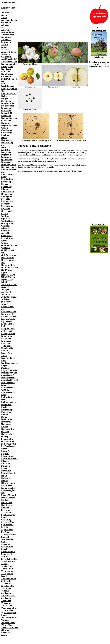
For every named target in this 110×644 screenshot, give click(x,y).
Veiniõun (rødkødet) (6, 592)
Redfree (5, 481)
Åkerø (4, 635)
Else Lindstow (8, 174)
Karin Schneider (9, 312)
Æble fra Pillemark (6, 631)
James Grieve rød (9, 285)
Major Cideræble (9, 370)
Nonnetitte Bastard (6, 425)
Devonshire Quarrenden (7, 158)
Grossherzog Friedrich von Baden (7, 238)
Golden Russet (8, 221)
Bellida (4, 84)
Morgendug (6, 410)
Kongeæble (6, 339)
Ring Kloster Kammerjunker (8, 487)
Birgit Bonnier (8, 86)
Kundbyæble (7, 348)
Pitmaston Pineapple (6, 465)
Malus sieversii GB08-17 (8, 389)
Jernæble (5, 287)
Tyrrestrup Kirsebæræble (8, 585)
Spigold (5, 549)
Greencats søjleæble (6, 227)
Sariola (4, 527)
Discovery (6, 162)
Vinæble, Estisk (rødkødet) (8, 597)
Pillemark (6, 461)
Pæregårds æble (8, 473)
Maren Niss (6, 405)
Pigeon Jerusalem (9, 459)
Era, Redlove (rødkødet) (7, 181)
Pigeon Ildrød (7, 456)
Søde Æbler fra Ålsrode (8, 563)
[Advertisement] (27, 21)
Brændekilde (7, 113)
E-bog (99, 28)
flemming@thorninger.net (99, 66)
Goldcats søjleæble (5, 217)
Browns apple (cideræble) (7, 109)
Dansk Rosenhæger (7, 139)
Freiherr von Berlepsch (7, 203)
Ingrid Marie (7, 280)
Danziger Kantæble (6, 149)
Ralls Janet (6, 478)
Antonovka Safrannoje (6, 41)
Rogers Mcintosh (9, 495)
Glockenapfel (7, 211)
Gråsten (5, 243)
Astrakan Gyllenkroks (7, 56)
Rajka (4, 476)
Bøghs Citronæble (9, 125)
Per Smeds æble (8, 446)
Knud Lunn (7, 336)
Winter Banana (8, 623)
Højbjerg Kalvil (8, 275)
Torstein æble (7, 571)
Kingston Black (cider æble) (8, 330)
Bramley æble (7, 103)
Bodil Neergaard (9, 94)
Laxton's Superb (9, 358)
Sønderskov (6, 566)
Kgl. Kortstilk (7, 321)
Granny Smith (8, 223)
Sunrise (5, 557)
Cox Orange (7, 130)
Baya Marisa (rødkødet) (7, 75)
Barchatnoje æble (9, 64)
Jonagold (5, 290)
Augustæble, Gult (9, 62)
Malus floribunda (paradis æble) (9, 374)
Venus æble (6, 603)
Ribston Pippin (8, 483)
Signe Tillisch (7, 530)
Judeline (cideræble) (6, 301)
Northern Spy (7, 434)
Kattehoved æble (9, 316)
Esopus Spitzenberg (7, 185)
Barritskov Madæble (6, 70)
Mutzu (4, 417)
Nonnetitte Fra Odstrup (8, 430)
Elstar (4, 177)
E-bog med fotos (99, 225)
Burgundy (6, 123)
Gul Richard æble (9, 245)
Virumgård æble (9, 608)
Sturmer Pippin (8, 552)
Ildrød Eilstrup (8, 277)
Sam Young (6, 520)
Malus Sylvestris (9, 402)
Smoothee (6, 544)
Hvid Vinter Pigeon (7, 271)
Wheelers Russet (9, 618)
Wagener (5, 620)
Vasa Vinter (6, 588)
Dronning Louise (9, 165)
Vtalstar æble (7, 610)
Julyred (5, 304)
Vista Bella (6, 601)
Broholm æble (8, 106)
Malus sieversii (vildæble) (8, 384)
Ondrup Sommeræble (7, 438)
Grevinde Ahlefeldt (5, 232)
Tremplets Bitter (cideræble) (9, 580)
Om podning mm (99, 31)
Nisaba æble (7, 419)
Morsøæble (6, 412)
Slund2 (4, 542)
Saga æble (6, 510)
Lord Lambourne (9, 363)
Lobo (4, 361)
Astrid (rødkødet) (9, 59)
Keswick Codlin (8, 319)
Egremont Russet (9, 167)
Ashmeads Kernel (9, 52)
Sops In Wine (7, 547)
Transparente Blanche (7, 575)
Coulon (5, 128)
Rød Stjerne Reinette (7, 506)
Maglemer (6, 368)
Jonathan (5, 294)
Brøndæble (6, 116)
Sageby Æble (7, 512)
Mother (5, 414)
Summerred (7, 554)
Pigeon (4, 449)
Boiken (4, 96)
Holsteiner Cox (8, 265)
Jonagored (6, 292)
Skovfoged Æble (9, 534)
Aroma (4, 47)
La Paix (5, 351)
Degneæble (6, 155)
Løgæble (5, 365)
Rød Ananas (7, 503)
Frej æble (6, 199)
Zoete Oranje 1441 (10, 628)
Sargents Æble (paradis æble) (8, 523)
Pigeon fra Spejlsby (6, 452)
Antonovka (6, 37)
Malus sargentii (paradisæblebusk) (10, 379)
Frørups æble (7, 206)
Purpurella (6, 471)
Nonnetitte (6, 422)
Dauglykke (6, 152)
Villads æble (7, 606)
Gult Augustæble (9, 255)
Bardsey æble (7, 67)
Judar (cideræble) (9, 297)
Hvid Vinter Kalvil (10, 267)
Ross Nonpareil (8, 498)
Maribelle (6, 407)
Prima (4, 468)
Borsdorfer (6, 101)
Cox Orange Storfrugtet (7, 134)
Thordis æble (7, 569)
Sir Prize (5, 532)
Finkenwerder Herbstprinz (8, 193)
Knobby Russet (8, 334)
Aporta (4, 45)
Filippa (4, 189)
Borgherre (6, 98)
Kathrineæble (7, 314)
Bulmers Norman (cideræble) (9, 119)
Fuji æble (6, 209)
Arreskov (5, 49)
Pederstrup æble (9, 444)
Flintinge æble (8, 196)
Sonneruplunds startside (9, 2)
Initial (4, 282)
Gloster (5, 214)
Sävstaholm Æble (9, 559)
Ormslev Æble (8, 441)
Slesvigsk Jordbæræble (7, 538)
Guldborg (6, 248)
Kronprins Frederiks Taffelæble (6, 343)
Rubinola (5, 500)
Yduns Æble (7, 625)
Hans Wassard (8, 258)
